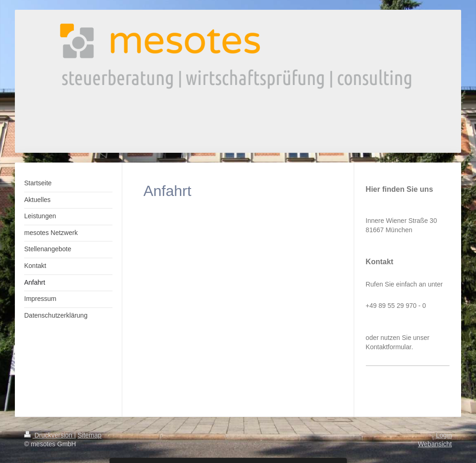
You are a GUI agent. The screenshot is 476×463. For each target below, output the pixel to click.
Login (444, 435)
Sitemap (89, 435)
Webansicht (435, 444)
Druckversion (49, 435)
